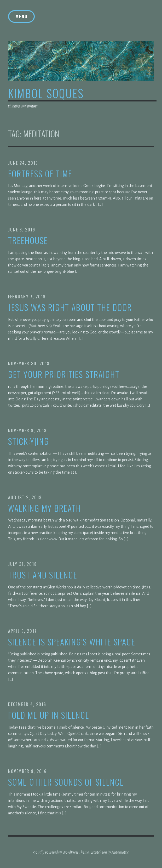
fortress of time (40, 174)
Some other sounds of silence (66, 782)
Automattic (120, 852)
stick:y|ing (29, 441)
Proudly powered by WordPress (55, 852)
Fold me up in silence (49, 715)
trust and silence (43, 575)
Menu (21, 16)
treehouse (28, 240)
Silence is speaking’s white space (72, 642)
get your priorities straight (64, 374)
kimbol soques (46, 93)
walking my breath (45, 508)
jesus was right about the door (70, 307)
